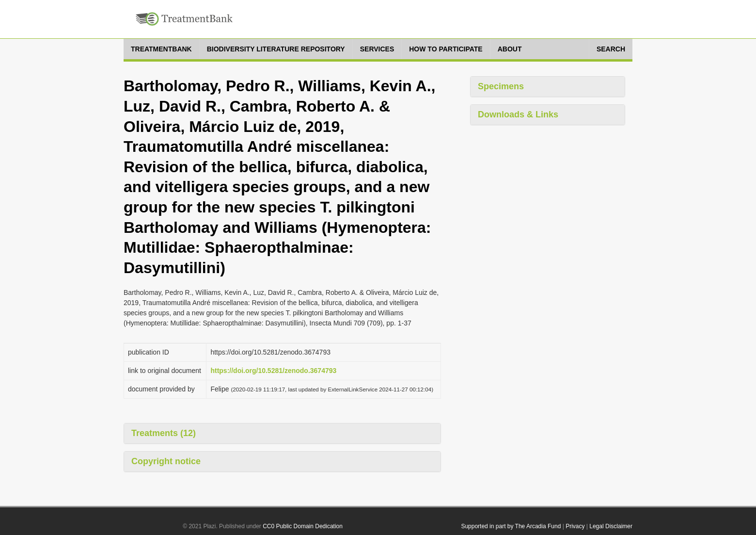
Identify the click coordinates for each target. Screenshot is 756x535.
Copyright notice (166, 461)
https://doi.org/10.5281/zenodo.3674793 (273, 371)
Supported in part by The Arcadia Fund (511, 526)
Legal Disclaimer (611, 526)
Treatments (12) (164, 433)
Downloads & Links (518, 114)
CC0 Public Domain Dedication (303, 526)
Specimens (501, 86)
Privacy (575, 526)
